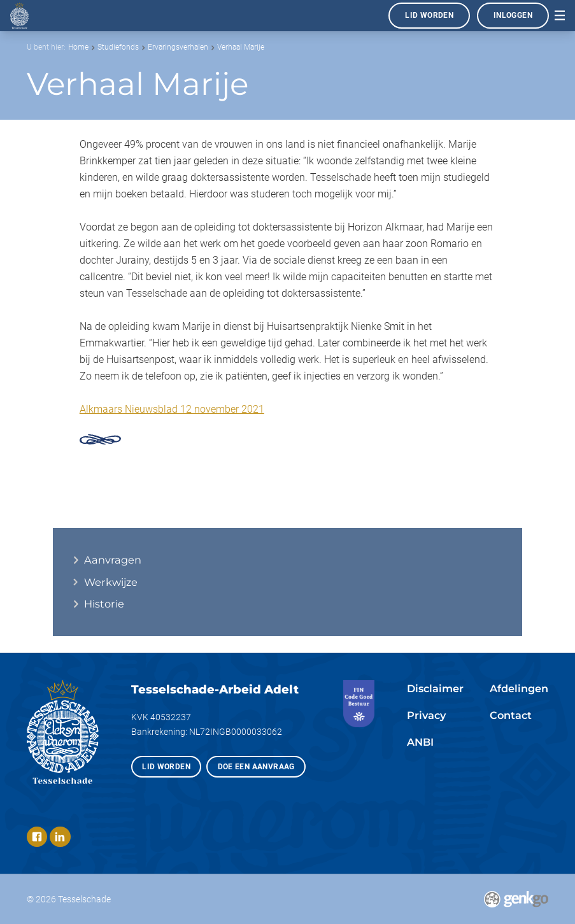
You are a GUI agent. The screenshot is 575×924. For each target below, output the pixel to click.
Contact (511, 715)
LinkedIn (60, 837)
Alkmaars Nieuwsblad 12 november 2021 (172, 409)
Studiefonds (118, 47)
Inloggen (513, 15)
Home (78, 47)
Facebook (37, 837)
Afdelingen (519, 688)
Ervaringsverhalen (178, 47)
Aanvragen (113, 560)
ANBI (420, 742)
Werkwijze (111, 582)
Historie (104, 604)
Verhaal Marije (241, 47)
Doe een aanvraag (256, 767)
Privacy (426, 715)
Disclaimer (435, 688)
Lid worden (429, 15)
